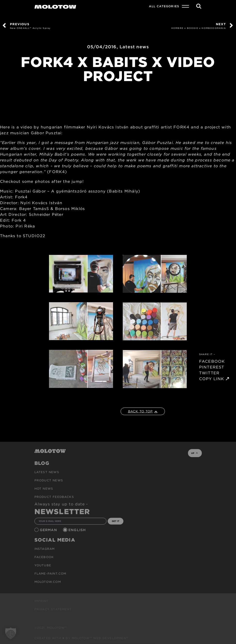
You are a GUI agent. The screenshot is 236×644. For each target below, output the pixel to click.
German (49, 530)
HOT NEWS (44, 489)
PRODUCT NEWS (49, 480)
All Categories (164, 6)
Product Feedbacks (54, 497)
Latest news (134, 47)
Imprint (41, 601)
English (78, 530)
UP (194, 453)
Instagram (45, 549)
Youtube (43, 565)
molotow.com (48, 582)
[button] (11, 633)
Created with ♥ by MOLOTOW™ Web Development (81, 638)
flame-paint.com (50, 573)
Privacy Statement (53, 609)
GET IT (116, 521)
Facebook (44, 557)
